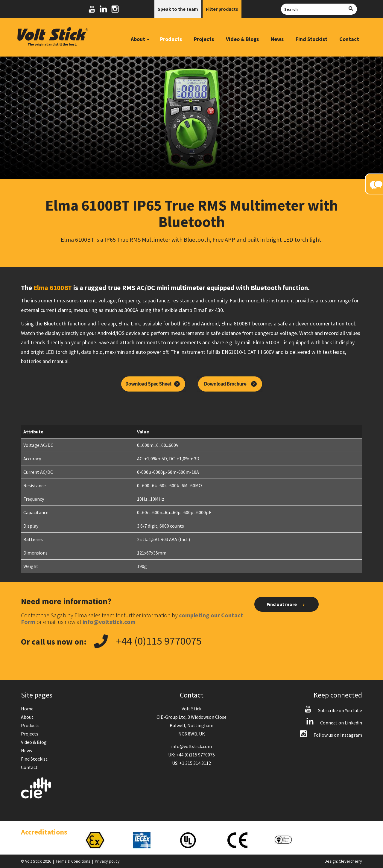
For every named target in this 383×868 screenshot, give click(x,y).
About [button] (140, 39)
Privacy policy (107, 861)
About (27, 717)
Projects (204, 39)
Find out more (287, 604)
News (277, 39)
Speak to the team (178, 9)
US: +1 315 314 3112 (191, 763)
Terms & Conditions (73, 861)
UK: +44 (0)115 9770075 (191, 755)
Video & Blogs (242, 39)
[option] (103, 840)
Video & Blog (34, 742)
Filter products (222, 9)
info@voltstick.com (191, 746)
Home (27, 709)
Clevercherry (350, 861)
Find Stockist (311, 39)
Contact (349, 39)
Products (171, 39)
